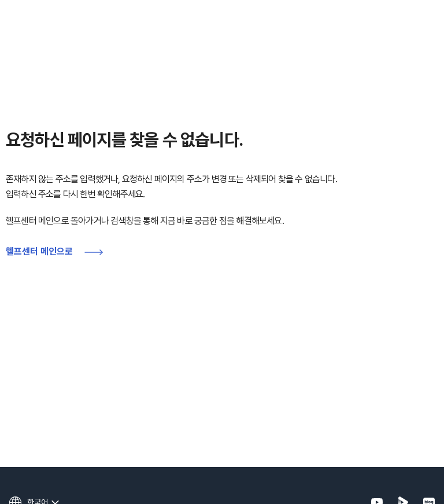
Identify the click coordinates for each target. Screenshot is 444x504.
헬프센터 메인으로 (39, 251)
